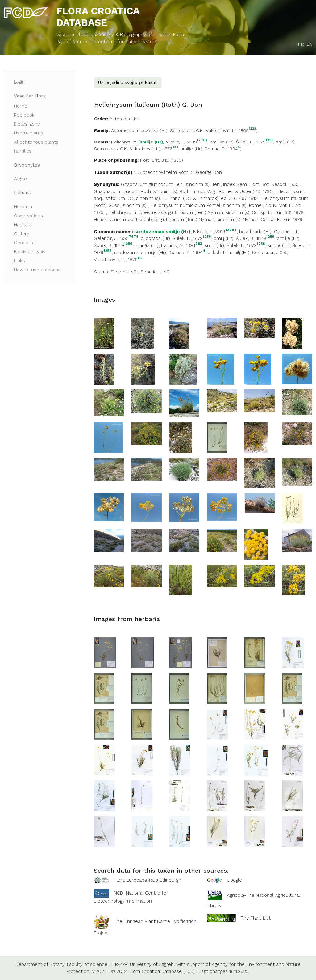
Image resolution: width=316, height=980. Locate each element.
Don (218, 172)
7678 (133, 237)
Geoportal (25, 243)
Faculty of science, (88, 964)
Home (21, 106)
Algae (20, 179)
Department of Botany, (40, 964)
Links (19, 261)
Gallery (22, 234)
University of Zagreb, (152, 964)
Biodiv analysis (30, 252)
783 (199, 244)
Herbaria (23, 207)
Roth (183, 172)
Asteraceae (123, 130)
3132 (252, 129)
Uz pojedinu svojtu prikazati (128, 82)
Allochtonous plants (36, 142)
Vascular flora (30, 96)
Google (234, 880)
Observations (28, 216)
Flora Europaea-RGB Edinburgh (148, 880)
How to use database (37, 270)
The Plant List (256, 918)
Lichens (22, 193)
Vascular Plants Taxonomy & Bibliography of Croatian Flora (120, 35)
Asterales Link (125, 119)
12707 (202, 140)
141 (175, 147)
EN (309, 44)
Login (19, 82)
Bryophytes (27, 165)
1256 (270, 140)
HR (301, 44)
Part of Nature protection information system (107, 42)
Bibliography (27, 124)
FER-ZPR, (119, 964)
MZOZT (99, 971)
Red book (24, 115)
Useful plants (29, 133)
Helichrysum (124, 142)
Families (23, 151)
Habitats (23, 225)
